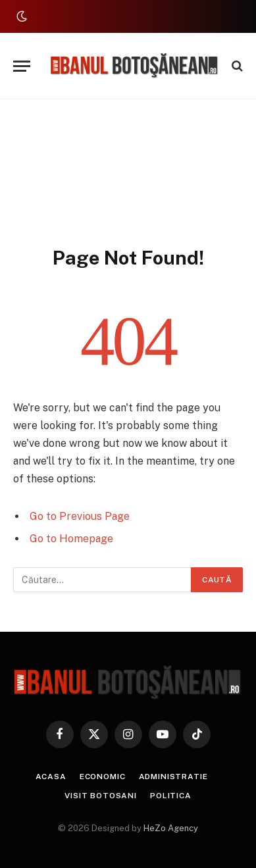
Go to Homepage (71, 539)
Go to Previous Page (80, 516)
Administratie (173, 777)
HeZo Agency (171, 828)
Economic (103, 777)
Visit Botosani (101, 796)
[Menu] (22, 66)
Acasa (51, 777)
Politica (171, 796)
